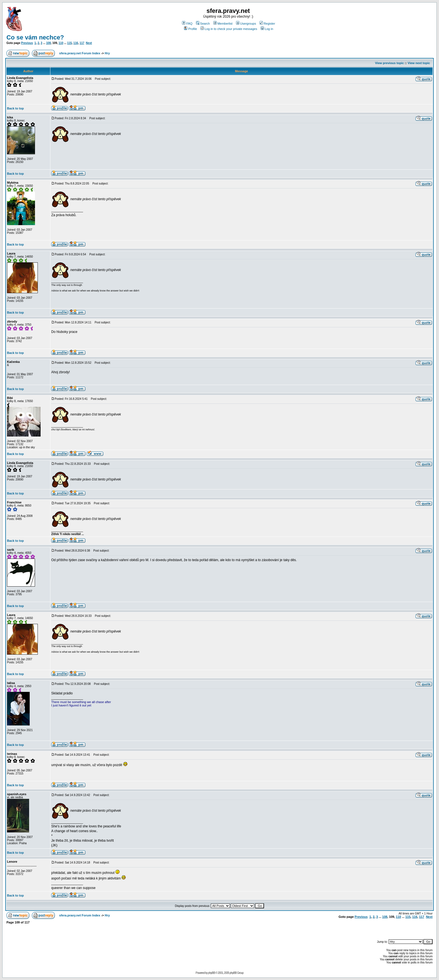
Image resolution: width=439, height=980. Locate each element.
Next (89, 43)
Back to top (15, 108)
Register (267, 24)
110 (61, 43)
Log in (267, 29)
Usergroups (246, 24)
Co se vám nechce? (35, 37)
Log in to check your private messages (229, 29)
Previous (27, 43)
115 (70, 43)
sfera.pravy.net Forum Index (80, 53)
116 (76, 43)
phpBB (212, 973)
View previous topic (389, 63)
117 (82, 43)
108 (49, 43)
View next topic (419, 63)
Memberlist (223, 24)
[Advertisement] (367, 929)
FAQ (187, 24)
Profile (190, 29)
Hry (107, 53)
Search (203, 24)
